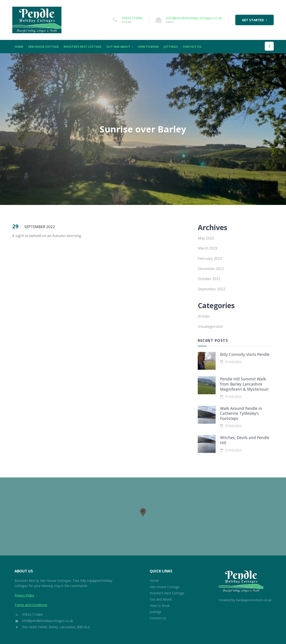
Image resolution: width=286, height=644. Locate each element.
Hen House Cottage (43, 47)
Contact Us (192, 47)
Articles (204, 316)
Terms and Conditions (31, 605)
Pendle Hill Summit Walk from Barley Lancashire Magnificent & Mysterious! (244, 384)
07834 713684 (132, 18)
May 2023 (206, 238)
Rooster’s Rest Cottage (83, 47)
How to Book (148, 47)
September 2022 (211, 289)
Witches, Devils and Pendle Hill (245, 440)
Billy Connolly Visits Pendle (245, 354)
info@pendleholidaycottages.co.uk (194, 18)
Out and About (120, 47)
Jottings (171, 47)
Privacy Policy (24, 595)
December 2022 (211, 269)
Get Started (254, 20)
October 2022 (209, 279)
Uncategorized (210, 326)
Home (19, 47)
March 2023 (208, 248)
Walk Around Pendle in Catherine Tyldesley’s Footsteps (241, 413)
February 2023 (210, 258)
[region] (143, 516)
